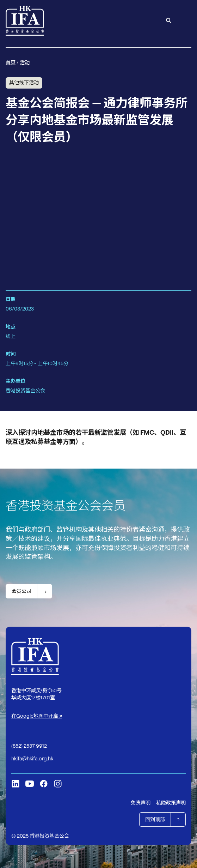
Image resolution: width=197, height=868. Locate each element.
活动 (25, 62)
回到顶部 (155, 820)
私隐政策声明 (171, 803)
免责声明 (141, 803)
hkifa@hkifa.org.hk (32, 759)
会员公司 (21, 591)
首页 (11, 62)
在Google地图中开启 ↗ (37, 716)
